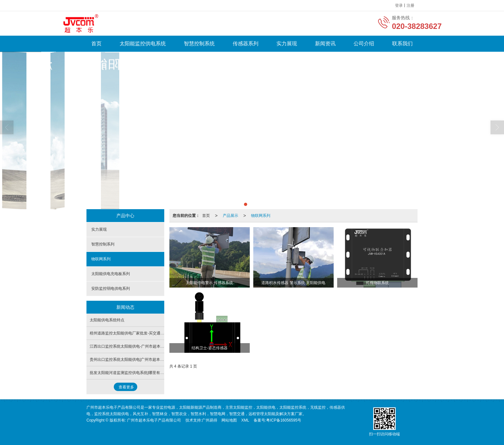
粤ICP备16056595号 (284, 420)
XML (245, 420)
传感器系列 (246, 44)
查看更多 (126, 387)
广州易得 (210, 420)
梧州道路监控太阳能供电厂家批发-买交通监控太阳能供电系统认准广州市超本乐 (158, 333)
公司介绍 (364, 44)
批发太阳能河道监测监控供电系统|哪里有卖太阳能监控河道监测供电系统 (152, 373)
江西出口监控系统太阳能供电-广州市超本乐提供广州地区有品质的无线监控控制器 (160, 346)
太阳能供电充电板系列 (111, 274)
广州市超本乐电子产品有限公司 (154, 420)
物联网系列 (261, 216)
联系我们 (402, 44)
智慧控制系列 (103, 244)
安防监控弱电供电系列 (111, 289)
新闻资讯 (325, 44)
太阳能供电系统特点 (107, 320)
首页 (96, 44)
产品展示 (230, 216)
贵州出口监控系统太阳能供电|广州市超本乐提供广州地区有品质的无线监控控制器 (160, 360)
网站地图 (229, 420)
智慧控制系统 (199, 44)
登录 (399, 5)
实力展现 (287, 44)
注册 (410, 5)
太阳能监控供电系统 (143, 44)
